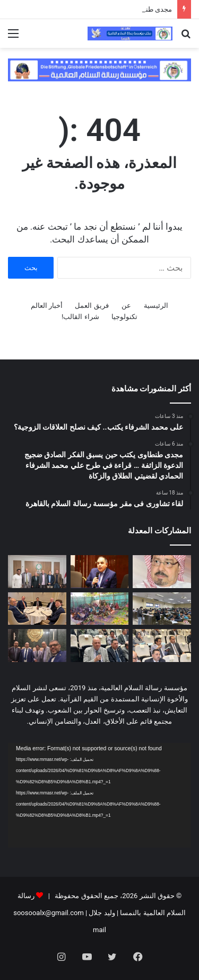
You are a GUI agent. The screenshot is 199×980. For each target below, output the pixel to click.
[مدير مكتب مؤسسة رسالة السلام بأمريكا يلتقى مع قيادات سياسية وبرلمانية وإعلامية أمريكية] (37, 609)
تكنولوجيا (124, 317)
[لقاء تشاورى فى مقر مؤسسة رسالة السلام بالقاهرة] (37, 572)
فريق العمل (92, 305)
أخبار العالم (47, 305)
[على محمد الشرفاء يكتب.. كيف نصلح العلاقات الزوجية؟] (162, 572)
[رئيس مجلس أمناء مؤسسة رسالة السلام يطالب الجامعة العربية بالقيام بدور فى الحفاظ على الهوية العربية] (100, 646)
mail (99, 930)
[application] (99, 795)
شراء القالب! (80, 317)
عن (126, 305)
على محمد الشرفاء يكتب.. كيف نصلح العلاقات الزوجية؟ (94, 9)
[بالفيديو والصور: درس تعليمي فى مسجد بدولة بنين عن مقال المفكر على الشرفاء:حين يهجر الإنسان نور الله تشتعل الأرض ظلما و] (100, 609)
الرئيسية (156, 305)
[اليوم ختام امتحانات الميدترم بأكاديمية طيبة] (162, 609)
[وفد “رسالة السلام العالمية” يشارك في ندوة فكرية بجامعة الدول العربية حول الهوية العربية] (37, 646)
